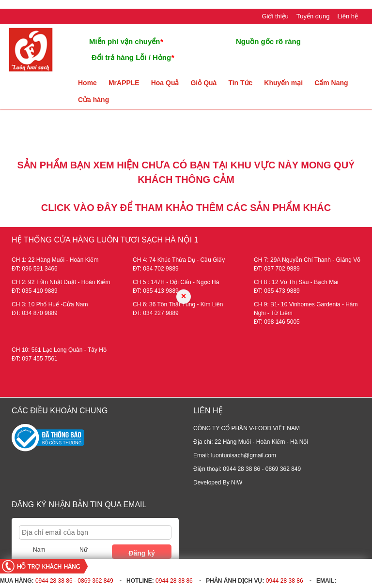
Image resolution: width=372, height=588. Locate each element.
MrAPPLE (124, 83)
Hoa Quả (165, 83)
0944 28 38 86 (174, 581)
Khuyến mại (283, 83)
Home (87, 83)
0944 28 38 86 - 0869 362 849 (74, 581)
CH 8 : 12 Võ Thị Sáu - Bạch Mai (296, 282)
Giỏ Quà (203, 83)
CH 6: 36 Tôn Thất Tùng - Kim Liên (178, 304)
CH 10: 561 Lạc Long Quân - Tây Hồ (59, 350)
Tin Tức (240, 83)
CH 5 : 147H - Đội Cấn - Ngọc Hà (176, 282)
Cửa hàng (93, 100)
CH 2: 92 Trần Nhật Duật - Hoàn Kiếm (61, 282)
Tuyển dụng (313, 16)
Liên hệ (348, 16)
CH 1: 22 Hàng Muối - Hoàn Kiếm (55, 260)
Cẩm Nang (331, 83)
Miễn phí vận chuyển (126, 41)
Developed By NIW (218, 482)
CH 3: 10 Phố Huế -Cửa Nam (50, 304)
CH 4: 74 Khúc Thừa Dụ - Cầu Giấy (179, 260)
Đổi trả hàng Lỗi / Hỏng (133, 57)
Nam (39, 550)
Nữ (84, 550)
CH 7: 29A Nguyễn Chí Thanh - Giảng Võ (307, 260)
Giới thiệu (275, 16)
